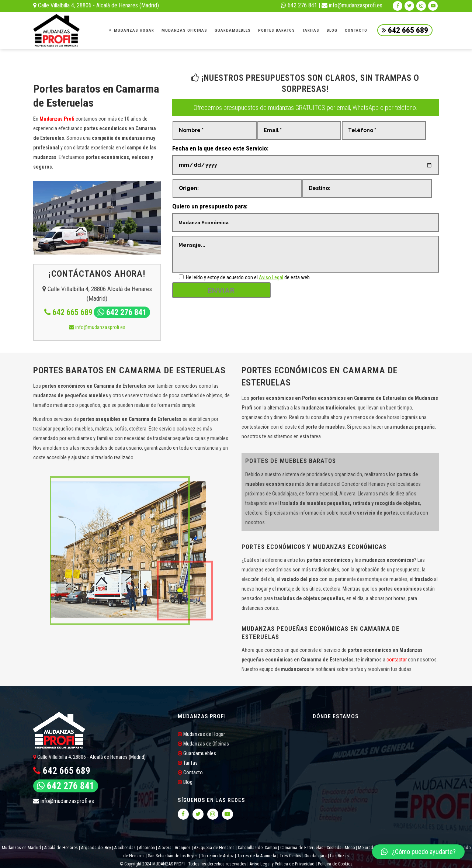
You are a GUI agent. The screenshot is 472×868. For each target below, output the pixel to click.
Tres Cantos (290, 856)
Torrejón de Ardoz (217, 856)
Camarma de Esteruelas (302, 848)
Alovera (165, 848)
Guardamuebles (197, 753)
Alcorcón (147, 848)
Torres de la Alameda (257, 856)
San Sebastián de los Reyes (173, 856)
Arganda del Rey (96, 848)
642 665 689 (405, 30)
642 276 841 (299, 5)
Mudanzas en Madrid (21, 848)
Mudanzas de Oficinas (203, 744)
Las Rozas (339, 856)
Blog (185, 782)
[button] (418, 852)
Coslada (334, 848)
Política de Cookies (335, 864)
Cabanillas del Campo (257, 848)
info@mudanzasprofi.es (352, 5)
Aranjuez (183, 848)
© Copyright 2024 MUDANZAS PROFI (153, 864)
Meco (350, 848)
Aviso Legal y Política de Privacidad (282, 864)
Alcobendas (125, 848)
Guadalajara (316, 856)
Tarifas (188, 763)
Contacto (190, 772)
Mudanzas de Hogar (201, 734)
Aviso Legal (271, 277)
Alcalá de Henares (61, 848)
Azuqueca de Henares (214, 848)
